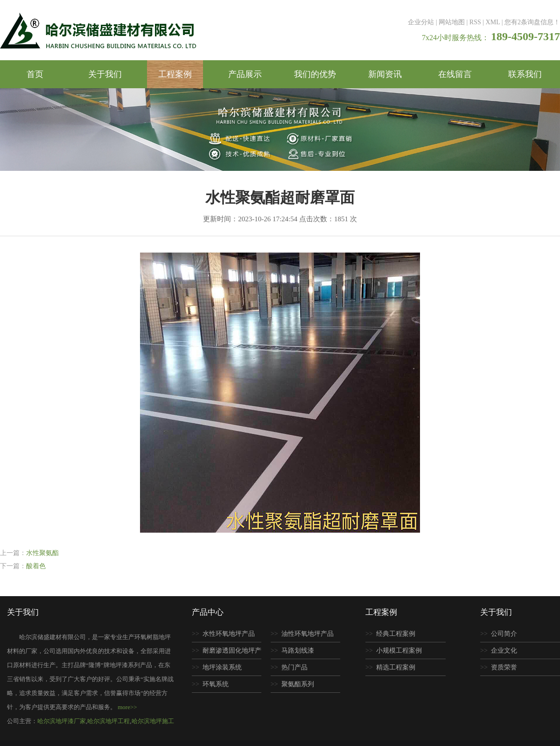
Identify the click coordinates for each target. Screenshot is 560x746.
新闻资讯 (385, 74)
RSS (475, 22)
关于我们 (105, 74)
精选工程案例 (396, 667)
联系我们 (525, 74)
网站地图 (452, 22)
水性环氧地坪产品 (229, 634)
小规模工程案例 (399, 651)
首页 (35, 74)
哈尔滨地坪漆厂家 (62, 721)
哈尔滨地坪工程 (108, 721)
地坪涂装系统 (222, 667)
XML (493, 22)
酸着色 (36, 566)
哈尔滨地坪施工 (153, 721)
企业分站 (421, 22)
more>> (127, 707)
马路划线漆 (298, 651)
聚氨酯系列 (298, 684)
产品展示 (245, 74)
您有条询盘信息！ (532, 22)
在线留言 (455, 74)
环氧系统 (216, 684)
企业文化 (504, 651)
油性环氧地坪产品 (308, 634)
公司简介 (504, 634)
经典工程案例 (396, 634)
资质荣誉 (504, 667)
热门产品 (294, 667)
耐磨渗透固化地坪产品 (227, 653)
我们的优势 (315, 74)
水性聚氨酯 (42, 553)
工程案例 (175, 74)
